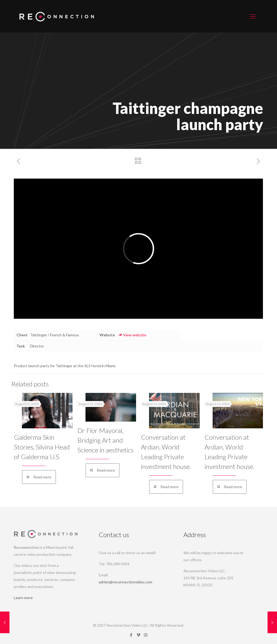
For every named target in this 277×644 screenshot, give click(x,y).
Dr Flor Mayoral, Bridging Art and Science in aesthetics (105, 440)
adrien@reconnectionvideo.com (126, 582)
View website (132, 335)
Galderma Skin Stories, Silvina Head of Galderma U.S (42, 447)
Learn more (23, 598)
